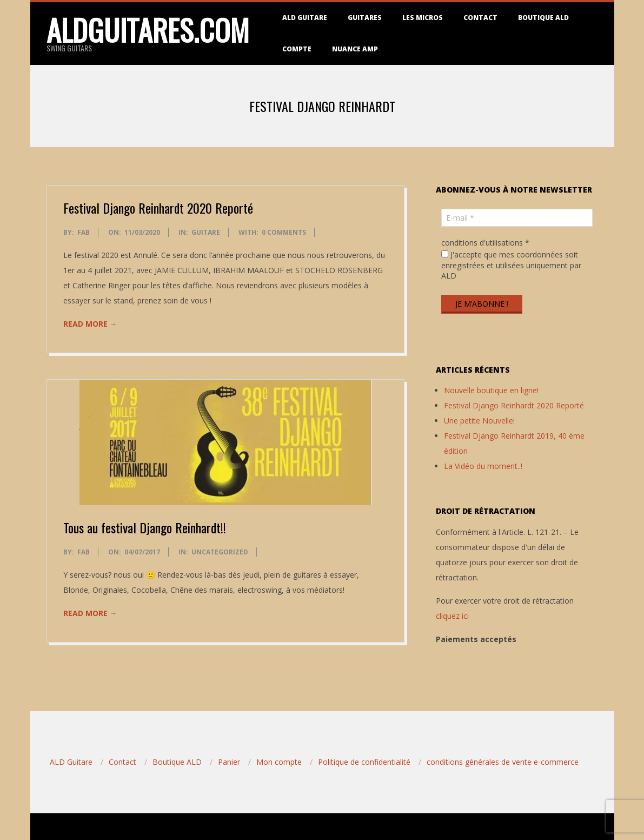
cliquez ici (452, 616)
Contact (480, 18)
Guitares (365, 18)
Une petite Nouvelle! (479, 421)
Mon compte (279, 762)
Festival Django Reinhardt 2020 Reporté (158, 208)
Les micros (423, 18)
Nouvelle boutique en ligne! (491, 390)
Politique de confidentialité (364, 762)
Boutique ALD (543, 18)
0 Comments (284, 232)
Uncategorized (220, 552)
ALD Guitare (305, 18)
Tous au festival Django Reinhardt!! (145, 527)
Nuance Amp (355, 49)
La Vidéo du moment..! (483, 466)
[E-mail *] (517, 218)
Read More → (90, 324)
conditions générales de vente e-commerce (503, 762)
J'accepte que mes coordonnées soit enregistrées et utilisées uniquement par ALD (511, 265)
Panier (229, 762)
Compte (297, 49)
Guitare (206, 232)
